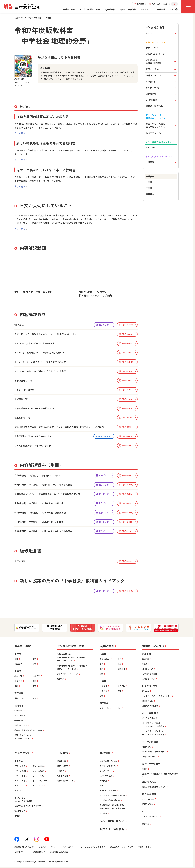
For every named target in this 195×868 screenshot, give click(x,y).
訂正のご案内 (161, 70)
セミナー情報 (161, 88)
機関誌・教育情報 (161, 107)
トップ (161, 34)
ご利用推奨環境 (145, 848)
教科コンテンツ (161, 76)
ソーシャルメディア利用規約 (93, 848)
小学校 (161, 183)
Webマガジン (161, 148)
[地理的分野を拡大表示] (23, 66)
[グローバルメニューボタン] (188, 6)
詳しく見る (21, 134)
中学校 (161, 189)
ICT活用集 (161, 82)
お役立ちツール (161, 134)
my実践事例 (161, 101)
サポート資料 (161, 48)
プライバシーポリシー (48, 848)
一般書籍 (161, 163)
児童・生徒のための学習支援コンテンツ (161, 126)
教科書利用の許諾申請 (24, 848)
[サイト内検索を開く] (174, 4)
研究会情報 (161, 94)
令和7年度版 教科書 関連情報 (161, 62)
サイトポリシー (69, 848)
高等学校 (161, 195)
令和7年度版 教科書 (161, 54)
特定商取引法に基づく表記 (122, 848)
